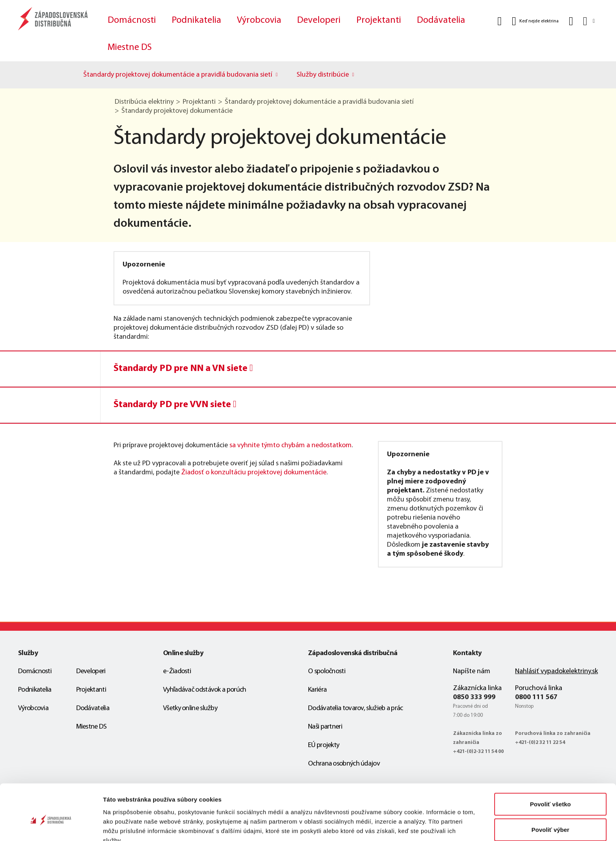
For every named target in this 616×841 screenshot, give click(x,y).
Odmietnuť (550, 815)
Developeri (319, 20)
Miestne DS (130, 48)
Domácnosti (132, 20)
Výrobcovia (259, 20)
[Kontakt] (571, 21)
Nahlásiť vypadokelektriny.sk (556, 671)
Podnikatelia (196, 20)
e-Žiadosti (177, 671)
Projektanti (379, 20)
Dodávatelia (441, 20)
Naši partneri (325, 727)
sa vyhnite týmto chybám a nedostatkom (291, 445)
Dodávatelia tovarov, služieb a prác (356, 708)
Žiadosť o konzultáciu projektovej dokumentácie (254, 473)
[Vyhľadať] (500, 21)
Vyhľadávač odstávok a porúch (204, 690)
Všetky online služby (190, 708)
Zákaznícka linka (477, 688)
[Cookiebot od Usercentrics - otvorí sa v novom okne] (51, 826)
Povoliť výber (550, 790)
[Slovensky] (588, 21)
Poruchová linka (539, 688)
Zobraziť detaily (411, 825)
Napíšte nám (472, 671)
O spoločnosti (327, 671)
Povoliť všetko (550, 764)
